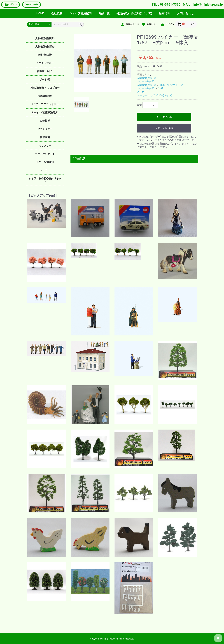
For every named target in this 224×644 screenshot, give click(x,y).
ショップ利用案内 (80, 13)
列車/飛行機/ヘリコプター (45, 88)
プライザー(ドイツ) (161, 95)
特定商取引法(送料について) (134, 13)
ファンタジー (45, 129)
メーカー (45, 170)
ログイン (10, 5)
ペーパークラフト (45, 154)
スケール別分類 (45, 162)
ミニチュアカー (45, 63)
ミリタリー (45, 145)
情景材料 (45, 137)
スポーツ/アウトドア (171, 85)
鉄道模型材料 (45, 96)
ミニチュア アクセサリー (45, 104)
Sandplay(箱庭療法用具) (45, 113)
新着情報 (165, 13)
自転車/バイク (45, 71)
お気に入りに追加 (164, 128)
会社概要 (57, 13)
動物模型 (45, 121)
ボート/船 (45, 80)
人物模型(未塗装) (45, 47)
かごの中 (31, 5)
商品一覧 (104, 13)
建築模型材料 (45, 55)
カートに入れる (164, 117)
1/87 (161, 88)
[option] (103, 63)
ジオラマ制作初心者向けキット (45, 180)
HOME (40, 13)
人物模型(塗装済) (45, 38)
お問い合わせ (185, 13)
